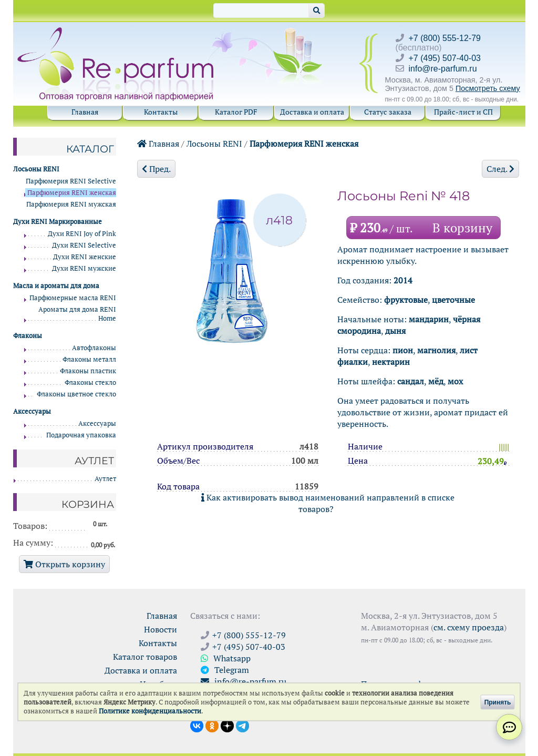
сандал (411, 381)
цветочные (453, 300)
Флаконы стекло (90, 382)
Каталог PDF (236, 112)
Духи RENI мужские (84, 268)
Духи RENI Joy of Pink (82, 234)
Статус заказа (388, 112)
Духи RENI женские (85, 257)
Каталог (90, 149)
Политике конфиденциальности (150, 711)
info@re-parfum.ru (443, 69)
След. (500, 169)
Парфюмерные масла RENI (73, 298)
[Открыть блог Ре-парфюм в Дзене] (227, 725)
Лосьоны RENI (214, 144)
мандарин (429, 319)
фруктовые (406, 300)
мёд (436, 381)
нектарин (391, 362)
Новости (161, 629)
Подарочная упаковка (81, 435)
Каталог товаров (145, 657)
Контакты (161, 112)
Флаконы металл (89, 359)
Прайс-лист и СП (463, 112)
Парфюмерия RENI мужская (71, 204)
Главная (85, 112)
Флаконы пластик (88, 371)
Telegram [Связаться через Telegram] (225, 670)
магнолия (436, 350)
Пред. (156, 169)
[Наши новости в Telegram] (242, 725)
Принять (498, 702)
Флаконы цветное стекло (76, 394)
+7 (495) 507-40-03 (445, 58)
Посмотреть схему (488, 88)
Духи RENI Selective (84, 245)
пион (403, 350)
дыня (395, 331)
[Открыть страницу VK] (197, 725)
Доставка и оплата (312, 112)
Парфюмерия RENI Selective (71, 181)
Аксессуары (97, 423)
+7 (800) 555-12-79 (445, 38)
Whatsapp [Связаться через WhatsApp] (226, 658)
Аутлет (105, 479)
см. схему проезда (469, 627)
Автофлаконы (94, 348)
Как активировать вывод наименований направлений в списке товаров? (328, 503)
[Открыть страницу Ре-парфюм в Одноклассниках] (212, 725)
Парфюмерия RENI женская (304, 144)
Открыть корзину (64, 564)
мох (455, 381)
